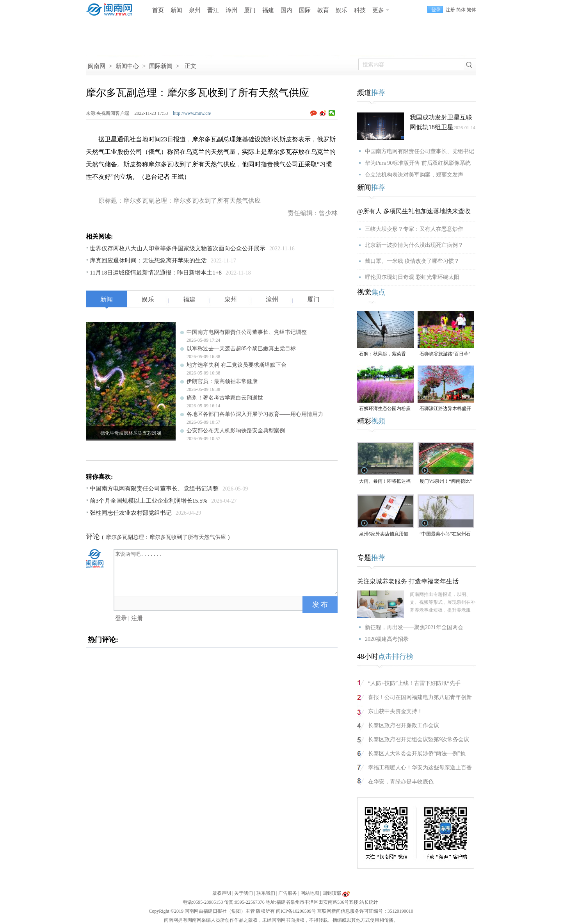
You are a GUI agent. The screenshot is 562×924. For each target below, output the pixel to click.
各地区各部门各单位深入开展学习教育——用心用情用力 (255, 414)
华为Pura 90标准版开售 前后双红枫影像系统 (418, 163)
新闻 (176, 10)
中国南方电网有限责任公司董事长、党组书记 (420, 151)
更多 (378, 10)
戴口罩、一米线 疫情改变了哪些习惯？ (412, 261)
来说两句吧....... (226, 572)
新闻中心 (127, 66)
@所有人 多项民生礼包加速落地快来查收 (414, 211)
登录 (121, 618)
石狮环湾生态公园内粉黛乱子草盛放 (385, 409)
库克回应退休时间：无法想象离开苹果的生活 (148, 260)
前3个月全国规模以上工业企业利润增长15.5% (149, 501)
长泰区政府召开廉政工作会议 (404, 725)
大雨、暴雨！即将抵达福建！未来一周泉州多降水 (385, 482)
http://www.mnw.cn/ (192, 113)
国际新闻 (161, 66)
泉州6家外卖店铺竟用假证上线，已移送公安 (384, 534)
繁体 (471, 10)
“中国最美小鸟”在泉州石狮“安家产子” (445, 534)
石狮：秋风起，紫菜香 (382, 354)
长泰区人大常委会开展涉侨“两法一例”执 (417, 754)
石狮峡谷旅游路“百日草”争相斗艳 (445, 354)
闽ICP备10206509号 (296, 911)
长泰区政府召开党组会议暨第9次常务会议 (419, 739)
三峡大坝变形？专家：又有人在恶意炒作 (414, 229)
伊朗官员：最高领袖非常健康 (222, 381)
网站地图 (310, 893)
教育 (323, 10)
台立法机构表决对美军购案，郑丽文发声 (414, 175)
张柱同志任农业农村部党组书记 (131, 513)
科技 (360, 10)
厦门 (250, 10)
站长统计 (369, 902)
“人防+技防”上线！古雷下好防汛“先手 (414, 683)
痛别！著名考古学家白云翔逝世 (225, 398)
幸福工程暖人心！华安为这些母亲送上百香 (420, 768)
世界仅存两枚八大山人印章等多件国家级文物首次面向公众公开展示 (178, 248)
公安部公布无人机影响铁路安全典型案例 (236, 431)
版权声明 (222, 893)
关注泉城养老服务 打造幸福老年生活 (408, 581)
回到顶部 (332, 893)
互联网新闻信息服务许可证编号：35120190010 (365, 911)
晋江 (213, 10)
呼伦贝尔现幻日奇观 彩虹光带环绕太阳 (412, 277)
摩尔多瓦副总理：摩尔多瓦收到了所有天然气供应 (166, 537)
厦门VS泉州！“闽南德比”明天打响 (446, 482)
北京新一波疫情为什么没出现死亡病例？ (414, 245)
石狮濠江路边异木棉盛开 (445, 408)
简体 (461, 10)
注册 (450, 10)
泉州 (195, 10)
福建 (268, 10)
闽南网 (97, 66)
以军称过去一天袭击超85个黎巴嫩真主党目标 (241, 349)
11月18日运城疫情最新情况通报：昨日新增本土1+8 (156, 273)
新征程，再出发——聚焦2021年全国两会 (414, 627)
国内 (286, 10)
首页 (158, 10)
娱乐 (341, 10)
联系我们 (266, 893)
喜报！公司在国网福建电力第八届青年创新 (420, 697)
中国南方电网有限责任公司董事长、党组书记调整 (247, 332)
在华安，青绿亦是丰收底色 (401, 782)
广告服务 (288, 893)
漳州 (231, 10)
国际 (305, 10)
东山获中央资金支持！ (395, 711)
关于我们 (244, 893)
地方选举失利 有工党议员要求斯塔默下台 (237, 365)
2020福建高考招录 (387, 639)
